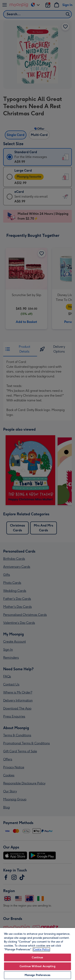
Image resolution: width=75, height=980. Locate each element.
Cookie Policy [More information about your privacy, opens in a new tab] (41, 949)
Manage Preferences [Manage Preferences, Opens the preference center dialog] (37, 975)
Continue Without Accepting (37, 966)
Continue (37, 957)
